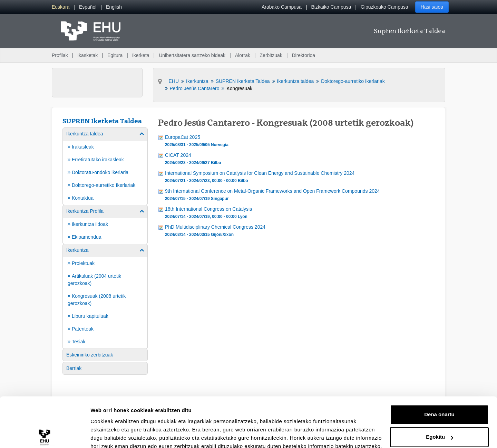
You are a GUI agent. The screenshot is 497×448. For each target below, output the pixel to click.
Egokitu (440, 406)
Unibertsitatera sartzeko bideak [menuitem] (192, 55)
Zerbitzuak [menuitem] (271, 55)
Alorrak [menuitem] (243, 55)
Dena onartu (439, 384)
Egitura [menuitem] (115, 55)
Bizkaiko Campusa (331, 7)
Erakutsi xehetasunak (117, 434)
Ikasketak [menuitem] (87, 55)
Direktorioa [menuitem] (303, 55)
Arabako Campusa (282, 7)
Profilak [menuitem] (60, 55)
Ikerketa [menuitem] (141, 55)
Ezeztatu (440, 429)
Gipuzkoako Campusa (384, 7)
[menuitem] (61, 7)
